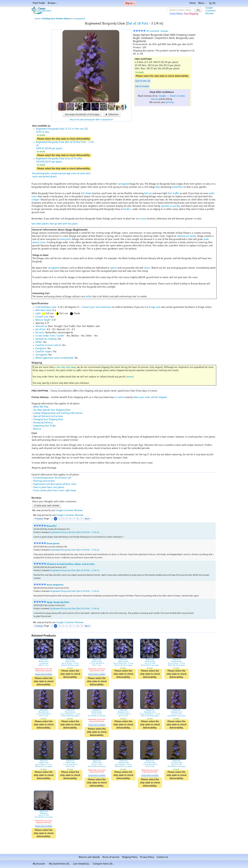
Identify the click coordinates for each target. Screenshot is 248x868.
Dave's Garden (177, 96)
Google (162, 96)
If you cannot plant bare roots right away (55, 490)
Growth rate (42, 317)
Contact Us (162, 857)
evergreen (65, 239)
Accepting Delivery (43, 423)
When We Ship (41, 407)
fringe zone (155, 307)
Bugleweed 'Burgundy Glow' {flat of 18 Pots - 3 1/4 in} (75, 532)
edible (89, 297)
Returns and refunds (89, 857)
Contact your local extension (96, 307)
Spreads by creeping (46, 339)
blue (158, 187)
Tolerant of (41, 326)
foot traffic (174, 193)
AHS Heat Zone (43, 310)
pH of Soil (40, 329)
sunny (143, 219)
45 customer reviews (151, 31)
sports (114, 268)
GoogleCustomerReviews (211, 11)
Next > (88, 519)
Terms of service (111, 857)
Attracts (40, 333)
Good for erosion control (48, 345)
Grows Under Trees (45, 336)
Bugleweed (80, 19)
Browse (53, 3)
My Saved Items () (60, 864)
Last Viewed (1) (82, 864)
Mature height (43, 320)
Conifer (60, 336)
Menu (202, 3)
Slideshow (112, 114)
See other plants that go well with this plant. (55, 224)
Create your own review (47, 506)
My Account (39, 864)
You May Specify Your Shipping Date (52, 410)
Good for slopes (44, 352)
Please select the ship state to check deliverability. (162, 76)
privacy (170, 102)
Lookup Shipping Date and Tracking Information (58, 413)
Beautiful (52, 526)
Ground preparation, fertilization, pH (52, 478)
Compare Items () (103, 864)
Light (38, 313)
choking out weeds (187, 236)
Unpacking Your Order (45, 426)
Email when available (44, 674)
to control (119, 397)
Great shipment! (55, 585)
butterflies (177, 187)
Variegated (41, 355)
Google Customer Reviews (69, 510)
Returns (37, 429)
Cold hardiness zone (46, 307)
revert (147, 268)
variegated (123, 184)
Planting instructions (44, 481)
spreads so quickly (170, 206)
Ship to (130, 3)
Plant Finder (39, 3)
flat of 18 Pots (138, 23)
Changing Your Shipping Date (48, 419)
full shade (86, 193)
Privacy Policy (147, 857)
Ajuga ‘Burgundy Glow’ (58, 602)
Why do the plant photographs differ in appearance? (92, 120)
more (130, 377)
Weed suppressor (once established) (54, 358)
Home (193, 3)
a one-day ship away (65, 367)
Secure (154, 99)
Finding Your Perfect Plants (57, 19)
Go (198, 10)
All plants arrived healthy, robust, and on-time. (71, 564)
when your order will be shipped (150, 397)
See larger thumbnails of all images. (82, 114)
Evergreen (41, 348)
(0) (212, 3)
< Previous (38, 519)
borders (127, 209)
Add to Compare (142, 86)
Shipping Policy (130, 857)
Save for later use (143, 81)
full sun (148, 193)
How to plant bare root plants (49, 487)
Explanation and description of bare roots (55, 484)
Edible (39, 342)
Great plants (53, 543)
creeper (35, 200)
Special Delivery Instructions (48, 416)
